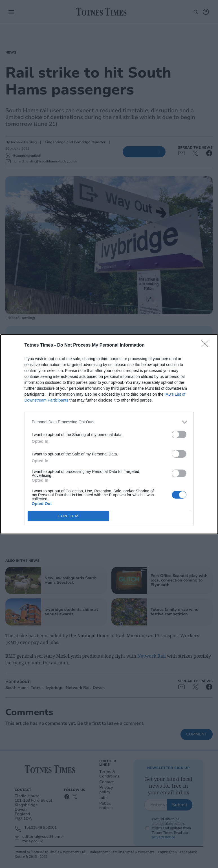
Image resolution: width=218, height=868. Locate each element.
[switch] (179, 434)
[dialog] (109, 434)
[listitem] (109, 422)
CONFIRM (68, 516)
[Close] (207, 345)
